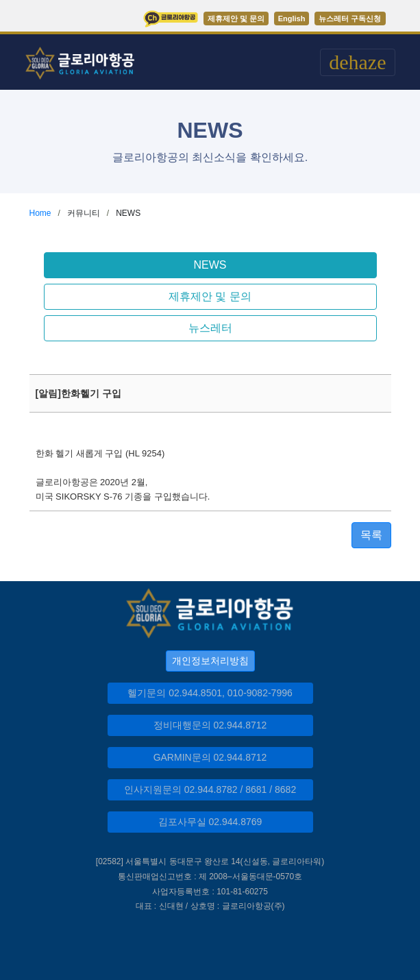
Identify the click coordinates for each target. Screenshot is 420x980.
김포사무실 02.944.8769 (210, 822)
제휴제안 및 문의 (210, 296)
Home (40, 213)
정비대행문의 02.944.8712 (210, 725)
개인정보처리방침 (210, 661)
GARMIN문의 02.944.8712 (210, 757)
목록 (371, 535)
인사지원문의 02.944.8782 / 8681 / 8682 (210, 789)
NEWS (210, 265)
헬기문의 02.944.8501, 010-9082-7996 (210, 693)
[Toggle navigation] (357, 62)
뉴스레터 (210, 328)
